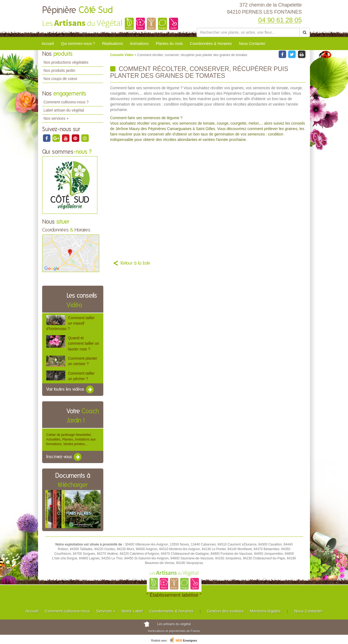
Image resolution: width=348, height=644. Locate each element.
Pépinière (77, 10)
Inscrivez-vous (64, 457)
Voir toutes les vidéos (70, 390)
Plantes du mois (169, 44)
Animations (139, 44)
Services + (106, 611)
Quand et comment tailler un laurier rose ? (83, 343)
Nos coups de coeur (60, 79)
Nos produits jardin (59, 70)
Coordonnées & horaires (171, 611)
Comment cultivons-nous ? (66, 102)
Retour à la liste (135, 263)
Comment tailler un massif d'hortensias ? (70, 323)
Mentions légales (265, 611)
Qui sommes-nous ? (78, 44)
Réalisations (112, 44)
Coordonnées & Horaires (211, 44)
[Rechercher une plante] (248, 32)
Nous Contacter (252, 44)
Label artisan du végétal (64, 110)
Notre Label (132, 611)
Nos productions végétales (66, 62)
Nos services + (56, 118)
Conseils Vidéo (122, 55)
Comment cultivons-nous (68, 611)
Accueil (48, 44)
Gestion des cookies (225, 611)
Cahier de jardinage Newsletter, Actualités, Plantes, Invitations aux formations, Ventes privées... (71, 439)
